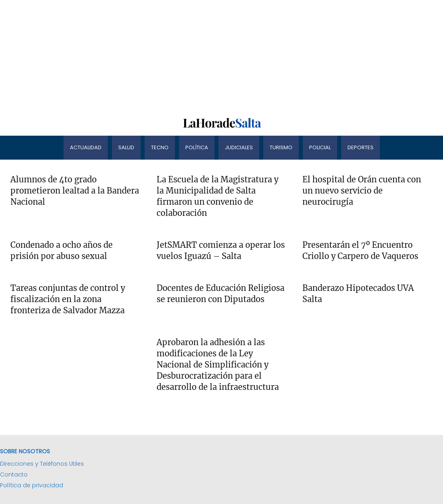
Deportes (361, 147)
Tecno (160, 147)
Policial (320, 147)
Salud (126, 147)
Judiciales (239, 147)
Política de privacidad (32, 485)
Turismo (281, 147)
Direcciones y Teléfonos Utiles (42, 464)
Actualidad (86, 147)
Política (197, 147)
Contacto (14, 474)
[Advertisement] (221, 56)
